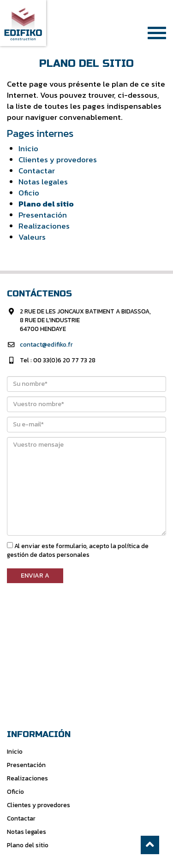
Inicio (28, 149)
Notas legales (43, 182)
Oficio (29, 193)
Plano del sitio (46, 204)
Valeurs (32, 237)
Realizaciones (44, 226)
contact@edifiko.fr (46, 344)
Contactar (37, 171)
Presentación (43, 215)
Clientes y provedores (58, 160)
